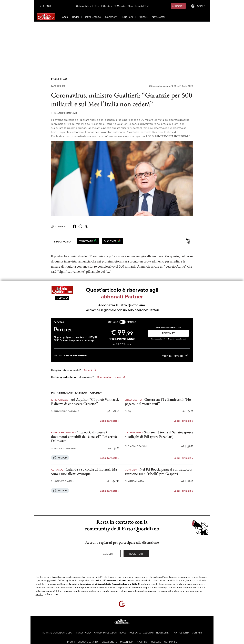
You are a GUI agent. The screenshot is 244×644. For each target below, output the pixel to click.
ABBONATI (168, 333)
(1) (190, 411)
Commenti (59, 226)
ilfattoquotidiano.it (85, 6)
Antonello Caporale (65, 411)
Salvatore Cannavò (64, 113)
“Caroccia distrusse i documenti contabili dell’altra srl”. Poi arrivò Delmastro (84, 436)
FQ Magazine (120, 6)
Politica (59, 79)
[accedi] (199, 6)
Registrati (136, 554)
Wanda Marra (134, 481)
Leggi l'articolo (110, 421)
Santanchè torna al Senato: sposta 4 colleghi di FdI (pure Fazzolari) (159, 434)
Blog (97, 6)
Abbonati (178, 6)
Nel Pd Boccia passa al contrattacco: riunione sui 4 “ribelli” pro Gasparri (159, 471)
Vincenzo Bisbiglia (64, 448)
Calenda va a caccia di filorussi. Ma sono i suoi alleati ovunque (84, 471)
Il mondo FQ (142, 6)
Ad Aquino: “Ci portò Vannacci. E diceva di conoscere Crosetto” (85, 402)
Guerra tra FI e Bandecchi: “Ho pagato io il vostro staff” (158, 402)
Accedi (108, 554)
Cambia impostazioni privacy (110, 633)
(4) (116, 411)
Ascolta (60, 458)
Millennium (106, 6)
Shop (130, 6)
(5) (190, 446)
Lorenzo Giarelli (63, 481)
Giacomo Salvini (136, 446)
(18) (116, 481)
